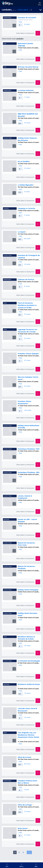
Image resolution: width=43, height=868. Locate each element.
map (20, 22)
